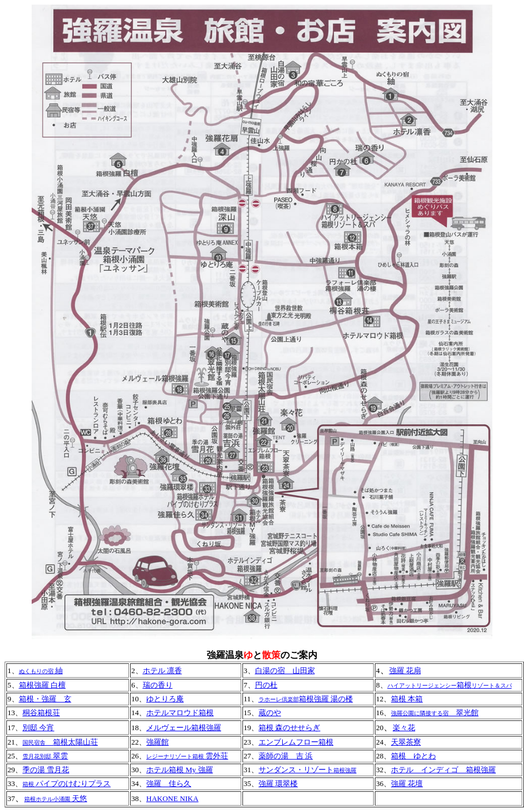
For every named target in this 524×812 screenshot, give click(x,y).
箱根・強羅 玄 (45, 699)
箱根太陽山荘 (60, 742)
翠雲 (60, 756)
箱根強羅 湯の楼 (326, 699)
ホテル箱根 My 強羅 (180, 770)
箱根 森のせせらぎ (289, 728)
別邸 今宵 (38, 728)
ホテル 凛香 (162, 671)
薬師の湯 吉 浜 (286, 756)
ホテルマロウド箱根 (180, 713)
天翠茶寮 (406, 742)
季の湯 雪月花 (46, 770)
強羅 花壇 (407, 783)
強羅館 (157, 742)
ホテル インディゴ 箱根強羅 (443, 770)
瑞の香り (158, 685)
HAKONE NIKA (172, 798)
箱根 (450, 685)
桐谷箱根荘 (41, 713)
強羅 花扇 (405, 671)
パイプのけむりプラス (73, 783)
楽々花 (404, 728)
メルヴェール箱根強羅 (184, 728)
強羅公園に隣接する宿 (420, 713)
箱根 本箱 (407, 699)
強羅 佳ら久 (169, 783)
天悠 (56, 798)
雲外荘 (187, 756)
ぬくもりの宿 (36, 671)
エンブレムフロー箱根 (296, 742)
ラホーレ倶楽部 (279, 699)
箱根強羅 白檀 (42, 685)
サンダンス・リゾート (307, 770)
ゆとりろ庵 (165, 699)
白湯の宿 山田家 (285, 671)
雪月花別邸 (37, 756)
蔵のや (270, 713)
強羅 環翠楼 (278, 783)
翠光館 (464, 713)
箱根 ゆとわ (413, 756)
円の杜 (266, 685)
